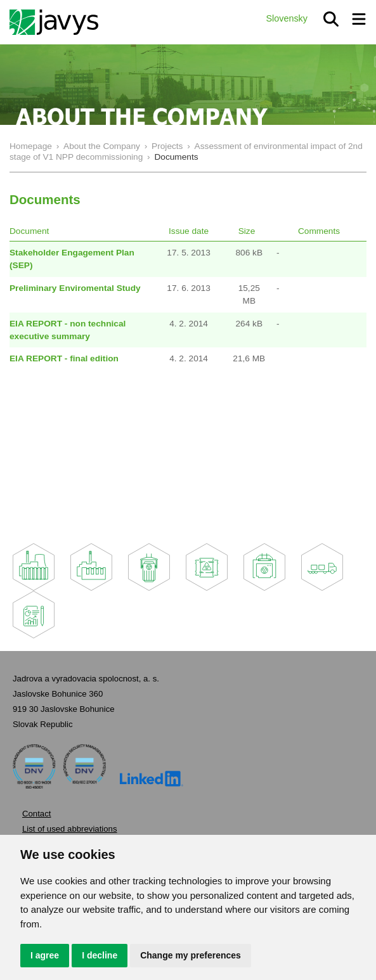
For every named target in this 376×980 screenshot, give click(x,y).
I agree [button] (45, 955)
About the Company (102, 146)
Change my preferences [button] (191, 955)
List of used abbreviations (70, 829)
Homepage (31, 146)
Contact (36, 814)
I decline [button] (100, 955)
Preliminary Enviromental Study (75, 288)
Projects (167, 146)
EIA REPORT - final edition (64, 358)
